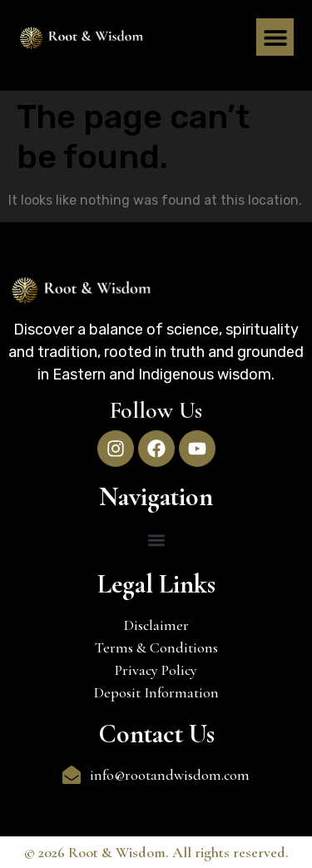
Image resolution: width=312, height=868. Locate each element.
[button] (275, 37)
